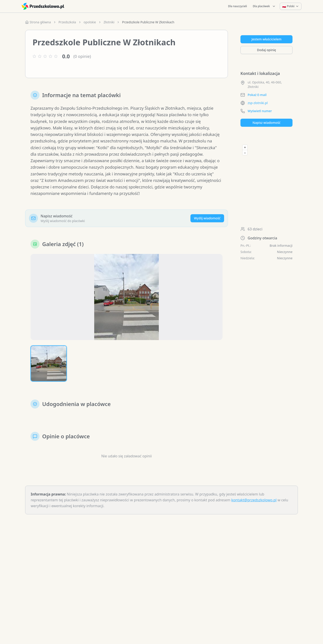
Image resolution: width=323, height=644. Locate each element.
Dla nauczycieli (238, 6)
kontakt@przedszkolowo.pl (254, 500)
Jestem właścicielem (266, 39)
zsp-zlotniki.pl (258, 103)
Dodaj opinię (266, 50)
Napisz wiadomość (266, 123)
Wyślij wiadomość (207, 218)
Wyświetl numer (260, 111)
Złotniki (109, 22)
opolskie (90, 22)
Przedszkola (67, 22)
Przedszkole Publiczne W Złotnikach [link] (148, 22)
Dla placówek (264, 6)
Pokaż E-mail (257, 95)
